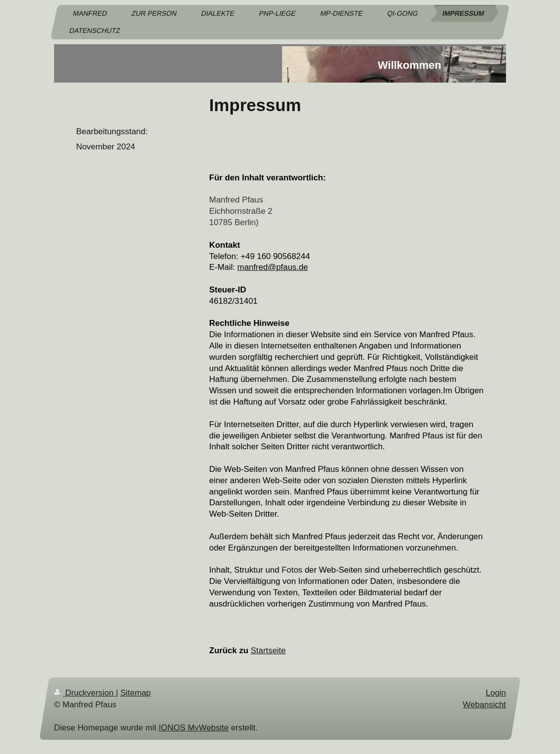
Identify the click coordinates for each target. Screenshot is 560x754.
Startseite (268, 651)
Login (496, 693)
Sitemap (136, 693)
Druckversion (85, 693)
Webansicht (484, 704)
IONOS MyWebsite (194, 728)
